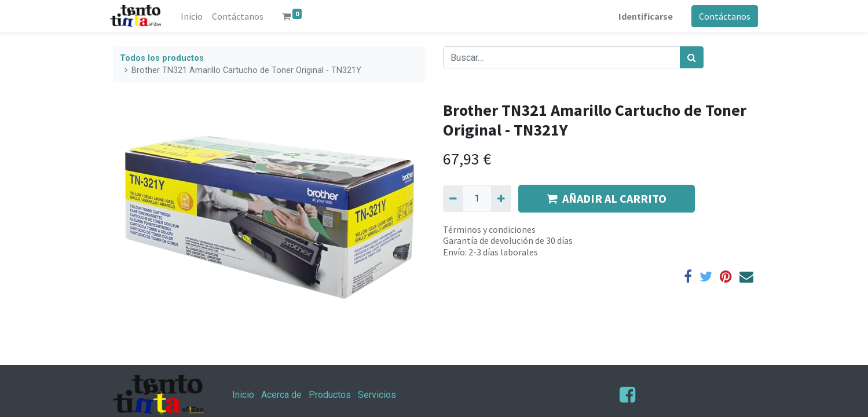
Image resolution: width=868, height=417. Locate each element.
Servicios (377, 395)
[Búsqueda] (692, 57)
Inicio (243, 395)
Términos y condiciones (489, 229)
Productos (330, 395)
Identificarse (643, 16)
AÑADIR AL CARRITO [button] (607, 198)
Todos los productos (162, 58)
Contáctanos (722, 16)
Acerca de (281, 395)
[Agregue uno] (501, 199)
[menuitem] (194, 16)
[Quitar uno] (453, 199)
